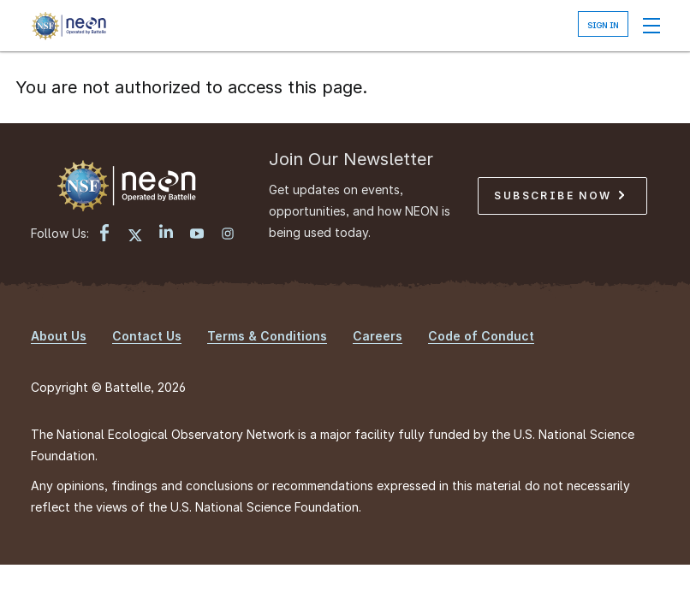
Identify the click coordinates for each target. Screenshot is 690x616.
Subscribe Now (559, 195)
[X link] (135, 235)
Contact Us (147, 336)
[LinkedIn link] (166, 233)
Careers (378, 336)
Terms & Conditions (267, 336)
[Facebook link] (104, 235)
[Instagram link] (228, 235)
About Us (59, 336)
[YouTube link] (197, 235)
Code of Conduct (481, 336)
